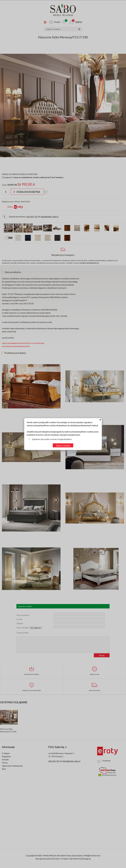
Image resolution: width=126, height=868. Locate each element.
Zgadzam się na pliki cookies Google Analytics (52, 439)
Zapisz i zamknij (63, 445)
